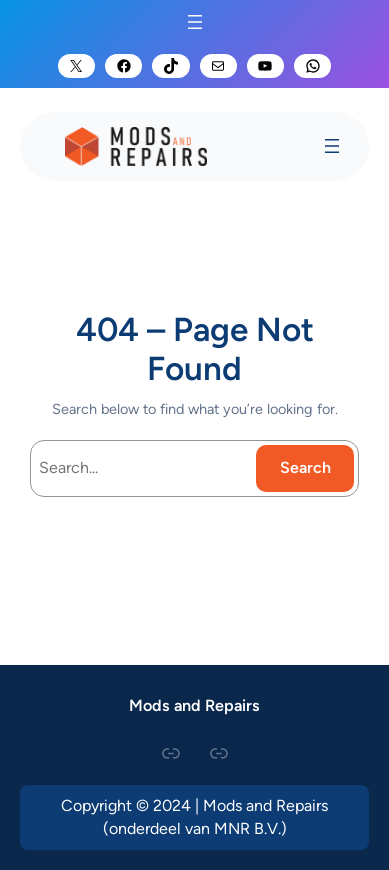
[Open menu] (195, 22)
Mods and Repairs (194, 705)
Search (305, 467)
